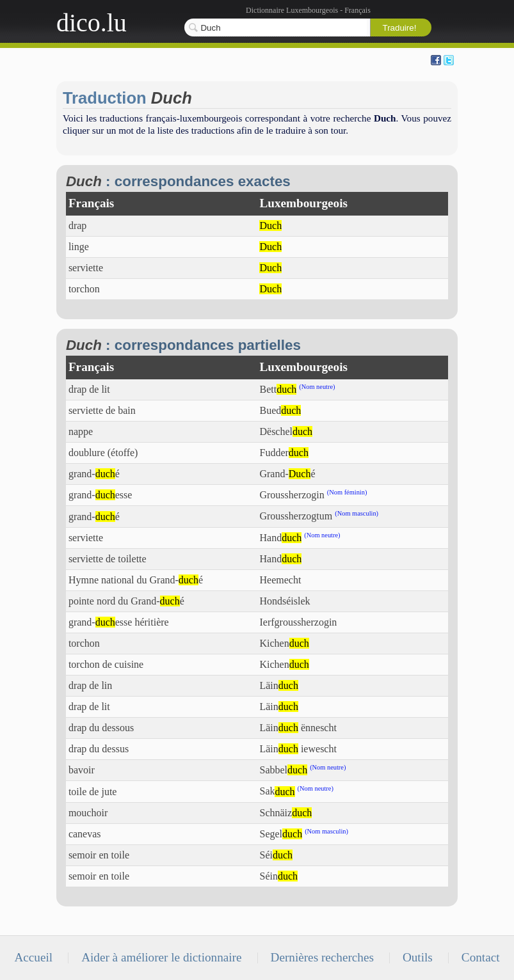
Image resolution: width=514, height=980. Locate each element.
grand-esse (100, 495)
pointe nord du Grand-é (126, 601)
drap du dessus (99, 749)
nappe (81, 431)
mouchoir (88, 813)
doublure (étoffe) (103, 453)
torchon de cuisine (106, 664)
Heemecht (280, 580)
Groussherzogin (292, 495)
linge (79, 247)
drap (77, 225)
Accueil (33, 957)
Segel (281, 834)
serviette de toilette (108, 559)
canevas (85, 834)
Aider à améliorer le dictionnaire (161, 957)
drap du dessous (101, 728)
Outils (418, 957)
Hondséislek (285, 601)
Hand (280, 538)
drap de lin (90, 685)
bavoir (82, 770)
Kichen (284, 643)
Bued (280, 410)
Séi (276, 855)
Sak (277, 792)
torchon (84, 289)
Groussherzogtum (296, 517)
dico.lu (92, 23)
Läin (278, 685)
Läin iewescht (298, 749)
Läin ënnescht (298, 728)
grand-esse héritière (119, 622)
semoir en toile (99, 855)
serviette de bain (102, 410)
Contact (481, 957)
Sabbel (283, 770)
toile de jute (93, 792)
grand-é (94, 474)
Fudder (284, 453)
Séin (278, 876)
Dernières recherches (322, 957)
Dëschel (286, 431)
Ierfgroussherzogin (298, 622)
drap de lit (89, 389)
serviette (86, 268)
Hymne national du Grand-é (136, 580)
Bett (278, 389)
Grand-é (287, 474)
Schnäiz (285, 813)
